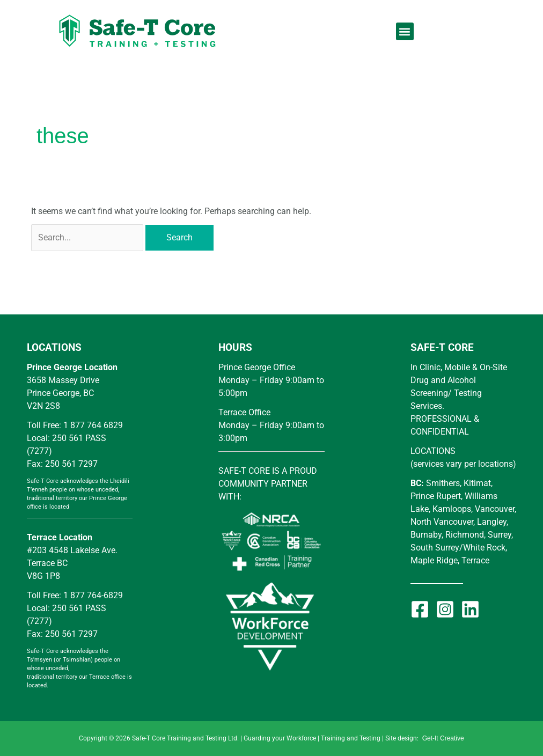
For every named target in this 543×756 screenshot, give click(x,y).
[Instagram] (445, 609)
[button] (405, 31)
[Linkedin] (470, 609)
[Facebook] (420, 609)
